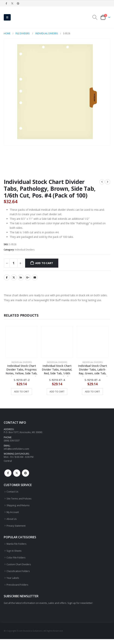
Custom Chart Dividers (19, 568)
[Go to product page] (21, 342)
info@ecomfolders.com (17, 450)
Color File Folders (16, 561)
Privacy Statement (16, 529)
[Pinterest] (18, 3)
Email (35, 277)
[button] (7, 17)
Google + (28, 277)
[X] (12, 3)
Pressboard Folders (18, 590)
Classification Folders (18, 575)
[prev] (102, 182)
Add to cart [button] (22, 392)
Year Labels (13, 582)
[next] (108, 182)
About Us (12, 522)
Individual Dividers (25, 250)
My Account (13, 514)
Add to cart (44, 263)
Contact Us (13, 493)
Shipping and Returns (19, 507)
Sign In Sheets (15, 554)
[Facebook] (6, 3)
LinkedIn (21, 277)
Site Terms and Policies (20, 500)
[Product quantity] (13, 263)
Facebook (7, 277)
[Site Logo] (22, 17)
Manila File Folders (17, 547)
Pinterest (25, 474)
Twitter (14, 277)
